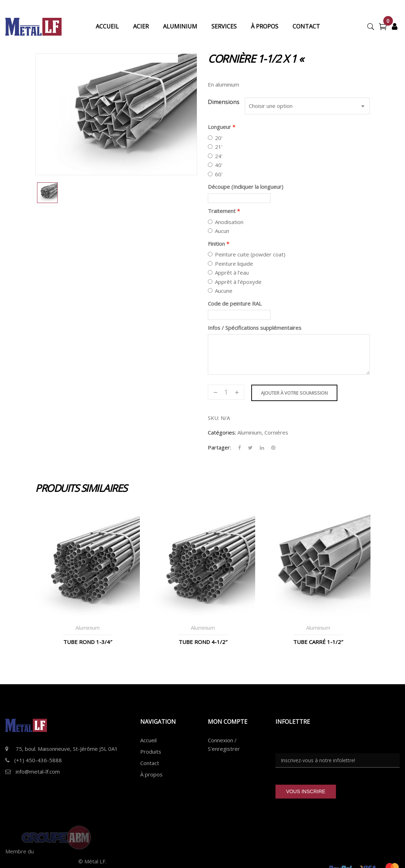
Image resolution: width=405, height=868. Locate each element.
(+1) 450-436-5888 (38, 760)
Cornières (276, 432)
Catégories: (222, 432)
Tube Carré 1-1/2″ (318, 642)
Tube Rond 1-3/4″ (88, 642)
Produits (151, 752)
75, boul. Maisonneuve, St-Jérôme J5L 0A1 (67, 749)
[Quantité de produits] (226, 392)
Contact (150, 763)
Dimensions (224, 102)
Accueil (148, 740)
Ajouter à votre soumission (294, 393)
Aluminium (249, 432)
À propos (151, 774)
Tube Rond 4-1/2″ (203, 642)
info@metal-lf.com (38, 771)
